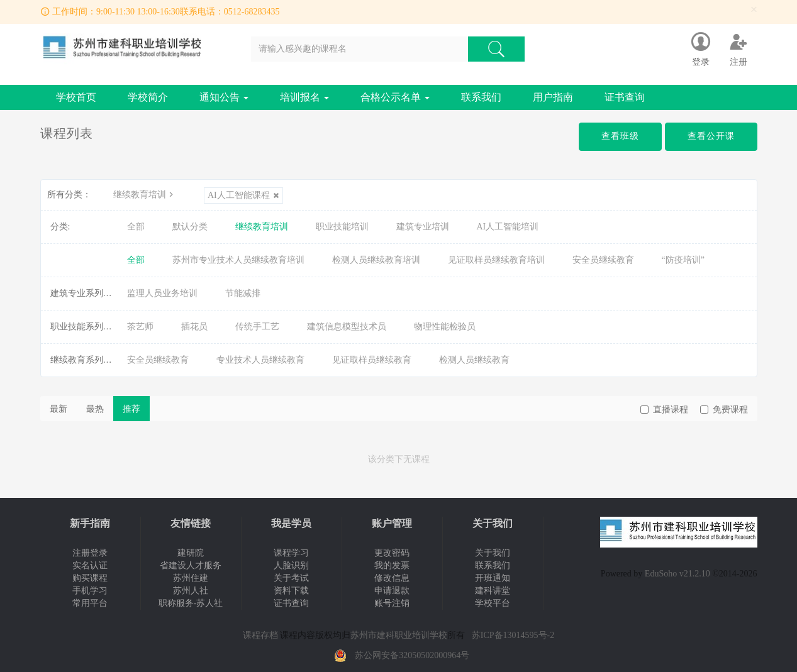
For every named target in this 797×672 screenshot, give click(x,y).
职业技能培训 (342, 227)
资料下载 (291, 591)
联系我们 (481, 97)
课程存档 (260, 635)
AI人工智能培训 (508, 227)
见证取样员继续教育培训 (496, 260)
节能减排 (243, 293)
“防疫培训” (683, 260)
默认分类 (190, 227)
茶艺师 (140, 327)
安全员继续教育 (603, 260)
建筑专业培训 (423, 227)
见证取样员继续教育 (372, 360)
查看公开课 (711, 136)
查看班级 (620, 136)
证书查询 (625, 97)
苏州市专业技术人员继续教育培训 (238, 260)
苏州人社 (191, 591)
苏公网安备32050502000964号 (412, 655)
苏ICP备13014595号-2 (513, 635)
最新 (59, 409)
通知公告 (224, 97)
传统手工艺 (257, 327)
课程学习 (291, 553)
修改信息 (392, 578)
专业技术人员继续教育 (260, 360)
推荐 (131, 409)
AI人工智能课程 (243, 195)
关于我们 (493, 553)
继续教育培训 (145, 195)
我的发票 (392, 565)
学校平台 (493, 603)
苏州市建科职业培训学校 (399, 635)
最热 (95, 409)
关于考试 (291, 578)
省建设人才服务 (191, 565)
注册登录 (90, 553)
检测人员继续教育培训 (376, 260)
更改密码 (392, 553)
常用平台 (90, 603)
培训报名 (304, 97)
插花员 (194, 327)
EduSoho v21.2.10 (677, 574)
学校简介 (148, 97)
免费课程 (724, 410)
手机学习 (90, 591)
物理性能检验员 (445, 327)
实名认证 (90, 565)
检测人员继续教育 (474, 360)
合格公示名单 (395, 97)
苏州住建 (191, 578)
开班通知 (493, 578)
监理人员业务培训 (162, 293)
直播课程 (664, 410)
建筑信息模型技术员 (347, 327)
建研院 (191, 553)
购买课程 (90, 578)
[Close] (754, 10)
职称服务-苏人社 (191, 603)
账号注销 (392, 603)
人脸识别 (291, 565)
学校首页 (76, 97)
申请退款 (392, 591)
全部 (136, 227)
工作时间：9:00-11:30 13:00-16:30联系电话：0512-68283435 (166, 12)
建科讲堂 (493, 591)
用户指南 (553, 97)
